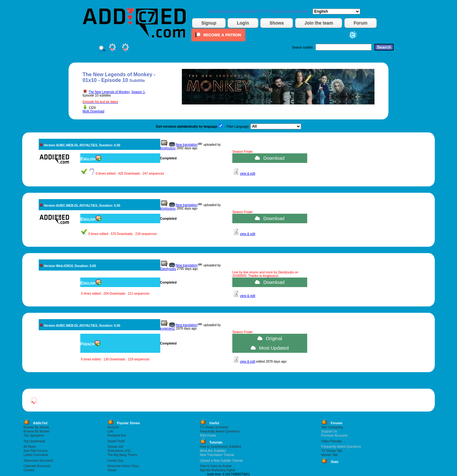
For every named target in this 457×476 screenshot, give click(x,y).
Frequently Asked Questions (220, 431)
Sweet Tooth (116, 441)
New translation (186, 145)
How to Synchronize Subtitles (221, 447)
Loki (110, 431)
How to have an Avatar (216, 466)
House (112, 470)
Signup (209, 23)
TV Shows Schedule (214, 427)
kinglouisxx (168, 148)
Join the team (319, 23)
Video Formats (331, 441)
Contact (29, 470)
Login (243, 23)
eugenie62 (168, 329)
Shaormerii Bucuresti (38, 461)
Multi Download (93, 111)
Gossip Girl (115, 447)
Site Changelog (332, 427)
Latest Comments (36, 455)
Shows (277, 23)
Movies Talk (329, 455)
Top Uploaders (34, 436)
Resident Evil (117, 436)
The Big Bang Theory (123, 455)
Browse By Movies (36, 431)
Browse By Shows (36, 427)
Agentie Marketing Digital (218, 470)
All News (30, 447)
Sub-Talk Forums (36, 451)
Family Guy (116, 461)
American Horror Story (123, 466)
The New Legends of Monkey (109, 92)
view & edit (248, 174)
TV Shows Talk (332, 451)
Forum (361, 23)
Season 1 (138, 92)
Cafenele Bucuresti (37, 466)
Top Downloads (34, 441)
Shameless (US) (119, 451)
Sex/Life (113, 427)
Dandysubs (168, 269)
